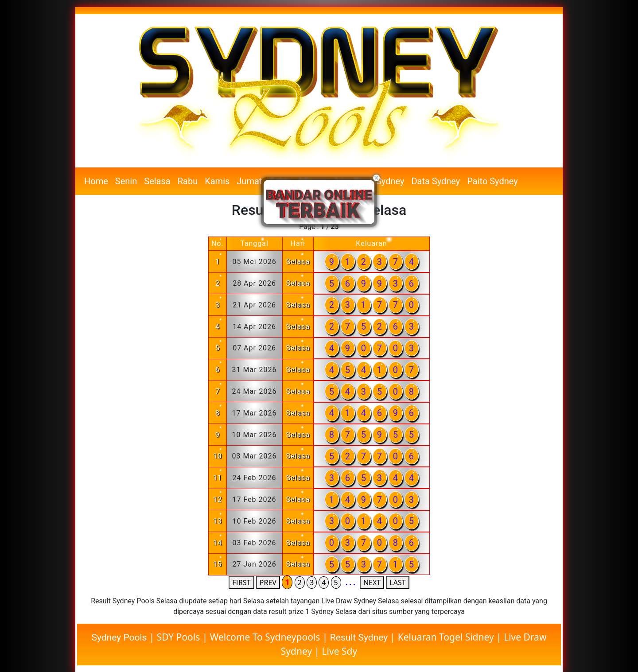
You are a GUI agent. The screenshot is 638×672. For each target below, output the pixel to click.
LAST (397, 583)
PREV (268, 583)
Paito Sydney (492, 181)
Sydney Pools (121, 637)
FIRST (241, 583)
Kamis (217, 181)
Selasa (157, 181)
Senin (126, 181)
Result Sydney (359, 637)
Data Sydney (436, 181)
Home (96, 181)
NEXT (372, 583)
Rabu (188, 181)
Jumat (249, 181)
